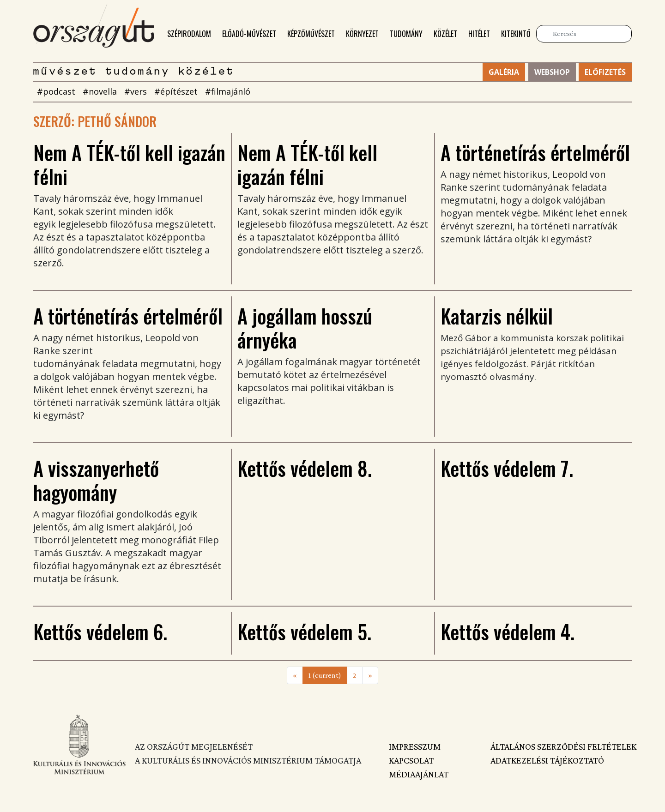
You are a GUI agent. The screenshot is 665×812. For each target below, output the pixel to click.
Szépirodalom (189, 34)
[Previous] (295, 675)
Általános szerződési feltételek (561, 746)
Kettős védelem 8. (305, 468)
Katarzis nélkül (497, 316)
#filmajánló (228, 91)
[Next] (370, 675)
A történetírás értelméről (535, 152)
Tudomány (406, 34)
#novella (100, 91)
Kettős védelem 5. (304, 632)
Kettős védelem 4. (508, 632)
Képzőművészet (311, 34)
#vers (136, 91)
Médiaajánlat (419, 774)
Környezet (362, 34)
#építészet (176, 91)
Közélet (445, 34)
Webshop (552, 72)
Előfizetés (605, 72)
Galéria (504, 72)
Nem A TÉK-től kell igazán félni (129, 164)
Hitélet (479, 34)
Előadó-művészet (249, 34)
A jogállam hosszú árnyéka (305, 328)
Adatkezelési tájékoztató (547, 760)
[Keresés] (584, 34)
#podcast (56, 91)
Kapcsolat (411, 760)
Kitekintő (516, 34)
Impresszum (415, 746)
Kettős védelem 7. (507, 468)
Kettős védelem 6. (100, 632)
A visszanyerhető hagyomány (96, 480)
